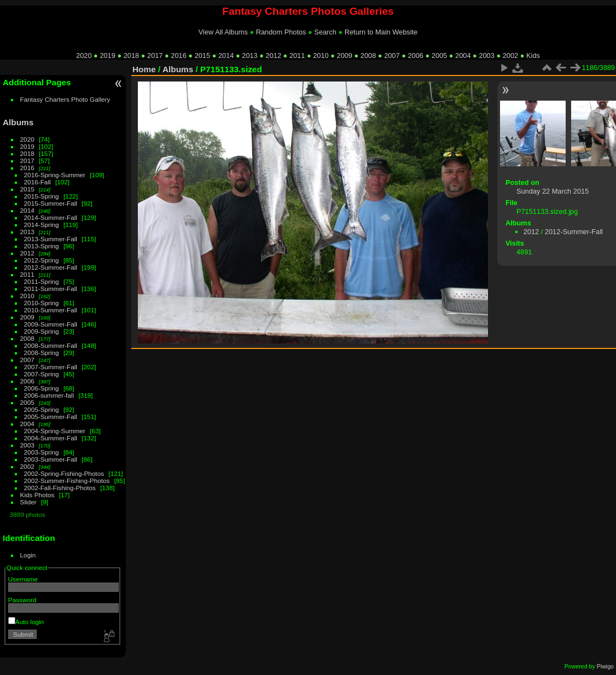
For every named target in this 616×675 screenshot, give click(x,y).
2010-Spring (42, 303)
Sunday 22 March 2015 (553, 191)
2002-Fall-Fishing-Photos (60, 488)
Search (325, 32)
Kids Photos (37, 495)
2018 (131, 56)
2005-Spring (42, 409)
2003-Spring (42, 452)
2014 (226, 56)
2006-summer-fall (49, 395)
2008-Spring (42, 353)
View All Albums (223, 32)
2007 (392, 56)
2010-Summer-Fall (51, 310)
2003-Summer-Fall (51, 459)
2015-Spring (42, 196)
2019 (107, 56)
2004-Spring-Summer (55, 431)
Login (28, 555)
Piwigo (605, 666)
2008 (368, 56)
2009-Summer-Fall (51, 324)
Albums (18, 122)
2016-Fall (37, 182)
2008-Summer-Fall (51, 345)
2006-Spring (42, 388)
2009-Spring (42, 331)
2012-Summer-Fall (51, 267)
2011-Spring (42, 281)
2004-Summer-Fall (51, 438)
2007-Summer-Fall (51, 367)
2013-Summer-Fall (51, 239)
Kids (533, 56)
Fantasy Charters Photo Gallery (65, 99)
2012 (274, 56)
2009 (345, 56)
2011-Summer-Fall (51, 289)
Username (23, 579)
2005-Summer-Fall (51, 417)
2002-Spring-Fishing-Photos (64, 473)
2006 (415, 56)
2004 (463, 56)
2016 (178, 56)
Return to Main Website (381, 32)
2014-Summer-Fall (51, 217)
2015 (202, 56)
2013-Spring (42, 246)
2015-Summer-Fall (51, 203)
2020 (84, 56)
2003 (486, 56)
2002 (510, 56)
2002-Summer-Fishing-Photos (67, 481)
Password (22, 600)
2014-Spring (42, 225)
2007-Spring (42, 374)
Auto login (26, 622)
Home (144, 69)
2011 (297, 56)
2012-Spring (42, 260)
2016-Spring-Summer (55, 175)
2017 (155, 56)
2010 (321, 56)
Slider (28, 502)
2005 (439, 56)
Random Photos (281, 32)
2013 (249, 56)
